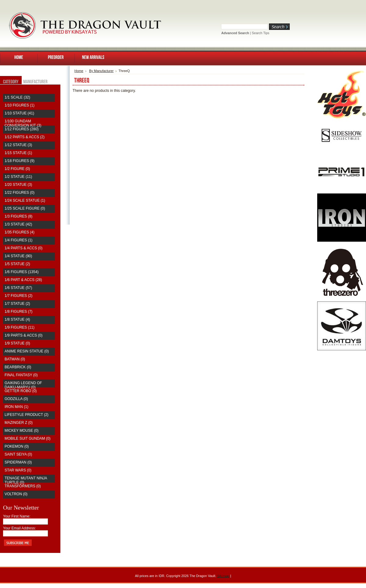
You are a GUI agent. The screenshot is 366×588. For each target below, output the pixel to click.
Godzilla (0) (16, 399)
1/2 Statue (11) (18, 177)
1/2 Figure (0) (17, 169)
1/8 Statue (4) (17, 319)
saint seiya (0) (18, 454)
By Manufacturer (101, 71)
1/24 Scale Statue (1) (25, 200)
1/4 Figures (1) (18, 240)
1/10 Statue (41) (19, 113)
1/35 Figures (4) (20, 232)
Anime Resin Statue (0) (27, 351)
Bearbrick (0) (18, 367)
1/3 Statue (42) (18, 224)
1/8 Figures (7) (18, 312)
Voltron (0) (16, 494)
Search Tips (261, 33)
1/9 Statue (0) (17, 343)
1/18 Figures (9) (20, 161)
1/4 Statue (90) (18, 256)
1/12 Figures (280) (22, 129)
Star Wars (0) (18, 470)
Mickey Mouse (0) (22, 431)
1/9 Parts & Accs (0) (23, 335)
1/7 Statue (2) (17, 304)
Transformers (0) (23, 486)
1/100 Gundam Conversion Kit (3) (23, 123)
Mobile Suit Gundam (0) (27, 438)
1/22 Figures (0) (20, 193)
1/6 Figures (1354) (22, 272)
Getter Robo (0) (21, 391)
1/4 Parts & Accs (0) (23, 248)
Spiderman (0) (18, 462)
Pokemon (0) (17, 446)
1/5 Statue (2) (17, 264)
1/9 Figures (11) (20, 327)
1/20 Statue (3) (18, 185)
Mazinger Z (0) (19, 423)
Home (79, 71)
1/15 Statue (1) (18, 153)
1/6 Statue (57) (18, 288)
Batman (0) (15, 359)
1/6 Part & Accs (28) (23, 280)
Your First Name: (17, 516)
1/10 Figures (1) (20, 105)
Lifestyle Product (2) (27, 415)
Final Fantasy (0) (21, 375)
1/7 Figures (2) (18, 296)
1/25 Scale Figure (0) (25, 208)
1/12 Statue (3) (18, 145)
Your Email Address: (20, 528)
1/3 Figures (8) (18, 216)
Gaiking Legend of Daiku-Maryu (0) (23, 385)
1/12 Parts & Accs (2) (25, 137)
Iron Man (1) (16, 407)
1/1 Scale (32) (17, 97)
